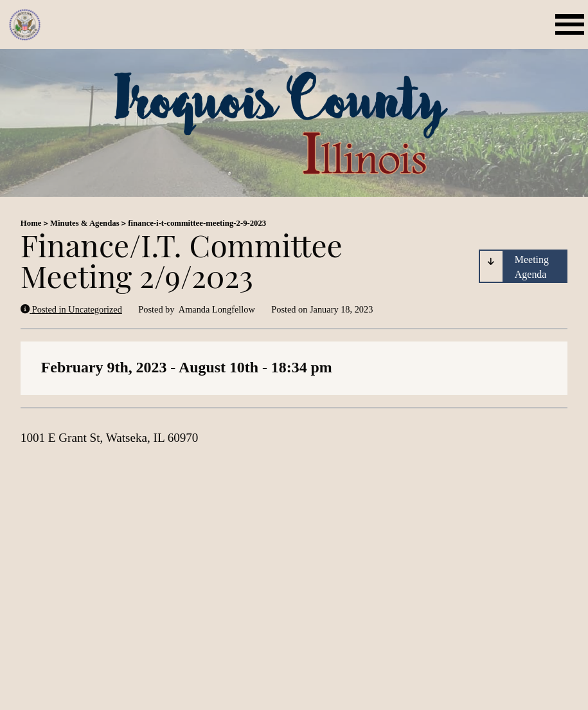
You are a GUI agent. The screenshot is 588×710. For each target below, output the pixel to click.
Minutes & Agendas (85, 223)
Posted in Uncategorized (71, 309)
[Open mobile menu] (572, 25)
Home (31, 223)
